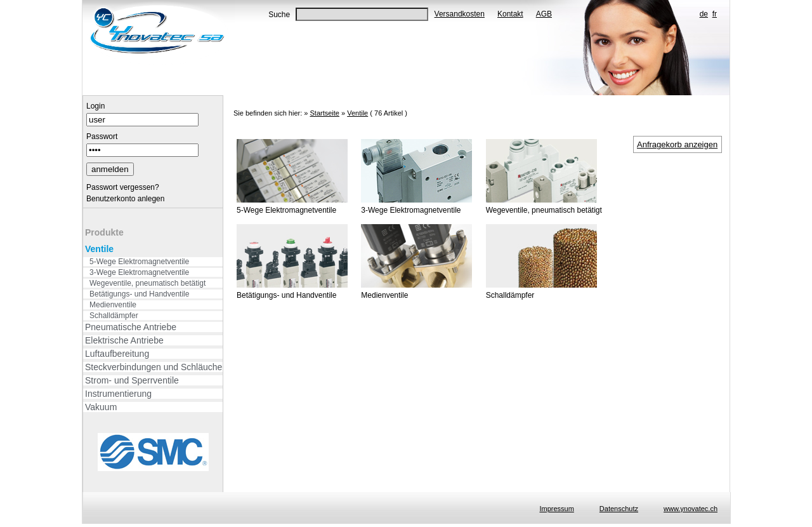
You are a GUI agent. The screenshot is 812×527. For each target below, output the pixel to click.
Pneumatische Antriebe (131, 327)
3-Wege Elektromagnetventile (139, 272)
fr (715, 14)
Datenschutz (619, 509)
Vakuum (101, 407)
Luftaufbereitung (117, 354)
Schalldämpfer (114, 316)
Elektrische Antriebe (124, 340)
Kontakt (510, 14)
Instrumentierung (118, 394)
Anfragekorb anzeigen (677, 144)
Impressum (556, 509)
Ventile (99, 249)
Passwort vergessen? (123, 187)
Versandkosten (460, 14)
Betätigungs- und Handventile (139, 294)
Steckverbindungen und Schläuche (154, 367)
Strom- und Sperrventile (132, 380)
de (704, 14)
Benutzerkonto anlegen (125, 199)
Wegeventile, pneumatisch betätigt (147, 283)
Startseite (324, 113)
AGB (544, 14)
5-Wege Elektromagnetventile (139, 262)
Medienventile (113, 305)
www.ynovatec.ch (691, 509)
